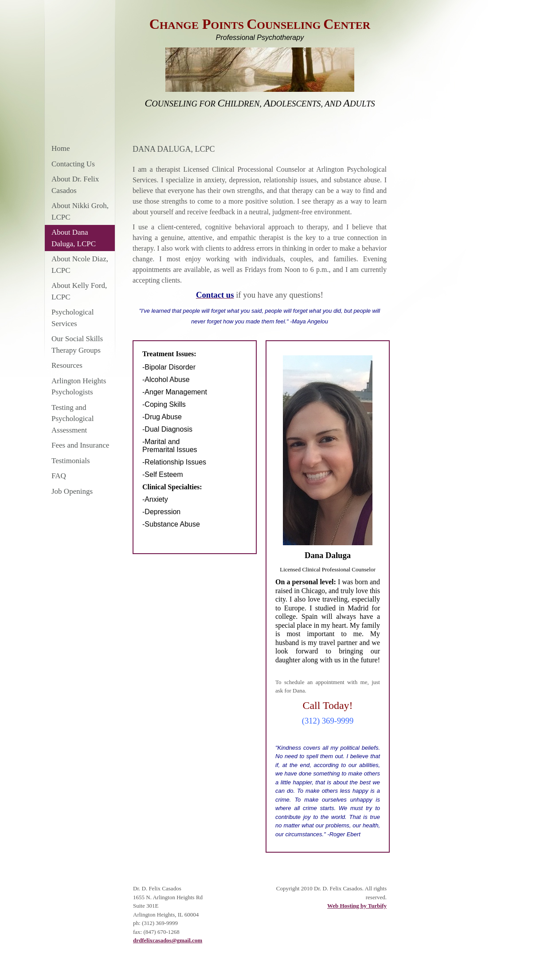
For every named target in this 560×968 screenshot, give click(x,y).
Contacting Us (73, 164)
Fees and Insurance (80, 445)
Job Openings (72, 491)
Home (61, 148)
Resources (67, 365)
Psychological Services (72, 318)
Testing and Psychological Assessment (72, 419)
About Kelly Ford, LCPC (79, 291)
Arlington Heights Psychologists (79, 387)
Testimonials (71, 461)
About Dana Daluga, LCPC (74, 238)
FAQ (59, 476)
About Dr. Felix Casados (75, 185)
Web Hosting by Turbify (357, 906)
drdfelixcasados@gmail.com (168, 940)
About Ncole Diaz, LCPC (80, 265)
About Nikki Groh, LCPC (80, 211)
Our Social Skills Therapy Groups (77, 344)
